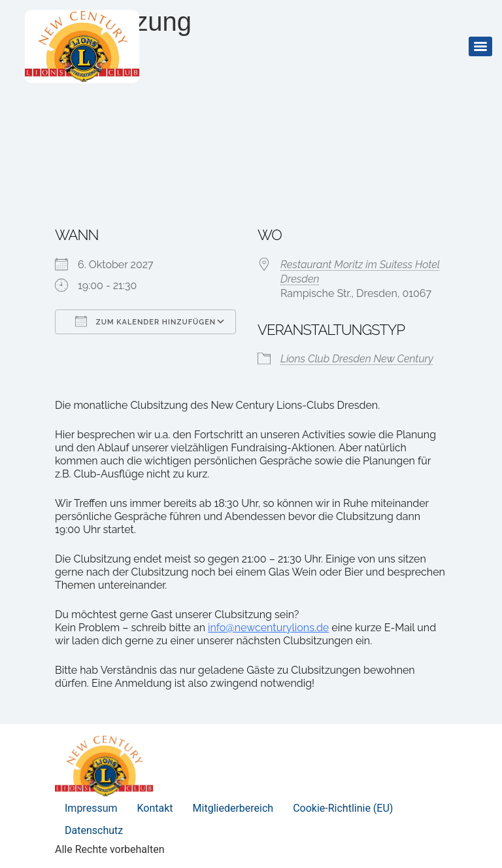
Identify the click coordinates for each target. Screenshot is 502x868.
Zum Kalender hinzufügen (145, 321)
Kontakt (155, 808)
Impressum (91, 808)
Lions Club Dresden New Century (357, 359)
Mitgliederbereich (233, 808)
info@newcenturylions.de (268, 628)
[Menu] (480, 46)
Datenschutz (94, 830)
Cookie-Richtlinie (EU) (343, 808)
